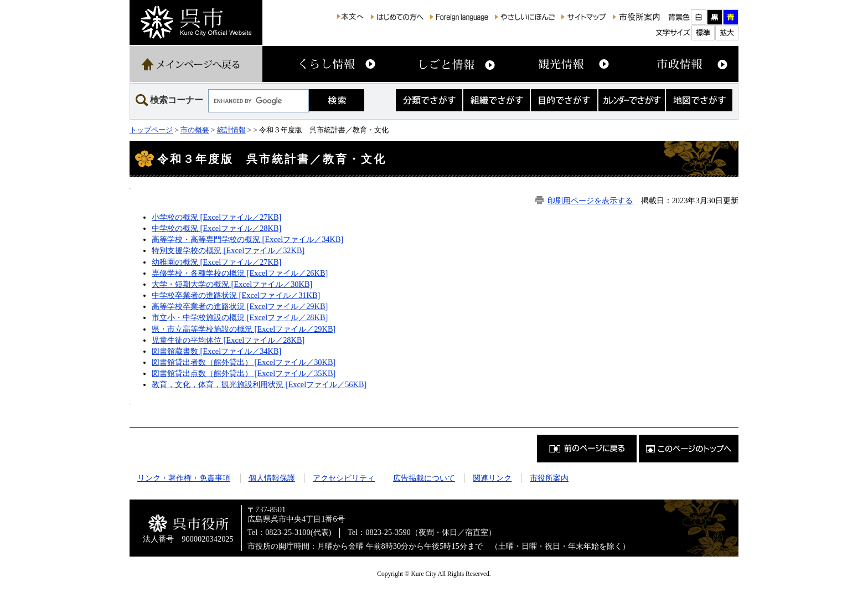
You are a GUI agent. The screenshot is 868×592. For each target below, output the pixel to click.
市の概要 (195, 130)
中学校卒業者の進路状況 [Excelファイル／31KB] (236, 295)
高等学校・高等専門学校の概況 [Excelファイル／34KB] (247, 239)
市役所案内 (549, 478)
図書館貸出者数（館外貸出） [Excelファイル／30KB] (244, 362)
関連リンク (492, 478)
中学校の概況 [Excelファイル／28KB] (216, 228)
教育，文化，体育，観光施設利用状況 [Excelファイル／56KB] (259, 384)
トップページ (151, 130)
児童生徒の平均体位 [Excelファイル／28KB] (228, 340)
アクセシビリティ (344, 478)
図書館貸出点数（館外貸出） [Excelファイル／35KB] (244, 373)
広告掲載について (424, 478)
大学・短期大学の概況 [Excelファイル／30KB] (232, 284)
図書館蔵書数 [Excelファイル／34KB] (216, 351)
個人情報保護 (272, 478)
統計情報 (231, 130)
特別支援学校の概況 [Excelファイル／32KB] (228, 250)
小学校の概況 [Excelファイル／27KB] (216, 217)
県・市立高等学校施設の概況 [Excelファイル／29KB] (244, 329)
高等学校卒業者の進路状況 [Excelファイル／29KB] (240, 306)
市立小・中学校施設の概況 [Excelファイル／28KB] (240, 317)
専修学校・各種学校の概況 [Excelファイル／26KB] (240, 273)
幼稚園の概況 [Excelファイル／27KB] (216, 262)
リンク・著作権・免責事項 (184, 478)
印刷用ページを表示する (590, 200)
